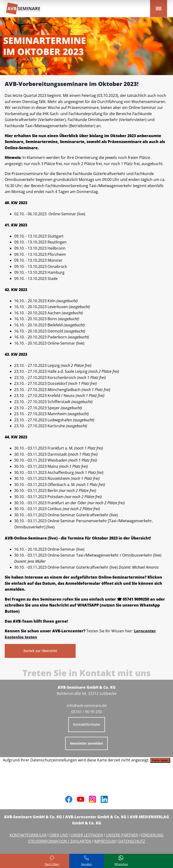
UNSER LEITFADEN (87, 835)
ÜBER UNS (59, 835)
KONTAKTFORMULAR (28, 835)
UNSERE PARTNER (122, 835)
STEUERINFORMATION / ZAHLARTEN (60, 841)
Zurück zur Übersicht (40, 651)
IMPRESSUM (105, 841)
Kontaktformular (87, 724)
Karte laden (160, 760)
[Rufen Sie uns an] (86, 861)
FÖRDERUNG (152, 835)
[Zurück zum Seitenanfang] (52, 861)
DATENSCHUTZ (132, 841)
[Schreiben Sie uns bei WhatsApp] (121, 861)
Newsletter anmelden (86, 743)
